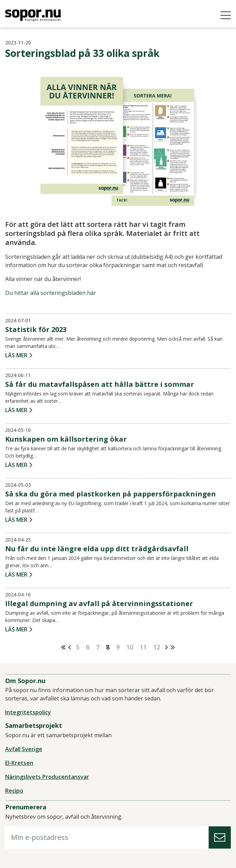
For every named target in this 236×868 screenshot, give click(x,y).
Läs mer (16, 356)
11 (143, 647)
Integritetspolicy (28, 712)
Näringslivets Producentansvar (47, 777)
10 (130, 647)
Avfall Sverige (24, 749)
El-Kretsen (19, 763)
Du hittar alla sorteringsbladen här (51, 293)
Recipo (14, 791)
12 (157, 647)
